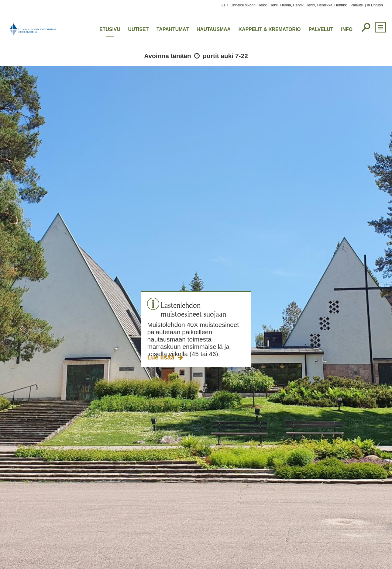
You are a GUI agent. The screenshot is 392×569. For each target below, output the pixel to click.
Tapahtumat (173, 29)
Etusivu (110, 29)
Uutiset (139, 29)
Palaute (357, 5)
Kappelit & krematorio (270, 29)
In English (375, 5)
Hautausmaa (214, 29)
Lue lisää (162, 357)
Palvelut (321, 29)
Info (347, 29)
